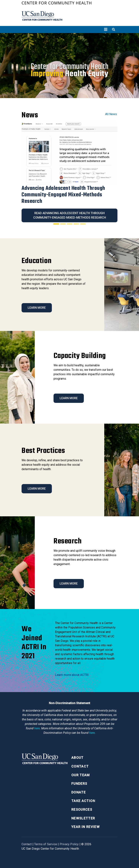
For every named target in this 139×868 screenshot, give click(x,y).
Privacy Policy (69, 844)
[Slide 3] (69, 224)
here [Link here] (37, 728)
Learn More (37, 308)
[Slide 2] (63, 224)
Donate (79, 792)
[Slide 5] (83, 224)
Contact (80, 766)
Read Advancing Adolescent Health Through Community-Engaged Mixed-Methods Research (70, 215)
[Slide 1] (56, 224)
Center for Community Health (57, 3)
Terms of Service (46, 844)
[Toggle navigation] (106, 29)
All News (111, 114)
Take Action (83, 801)
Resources (82, 810)
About (77, 758)
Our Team (81, 775)
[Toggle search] (114, 29)
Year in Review (85, 827)
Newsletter (83, 818)
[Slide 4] (76, 224)
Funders (79, 784)
